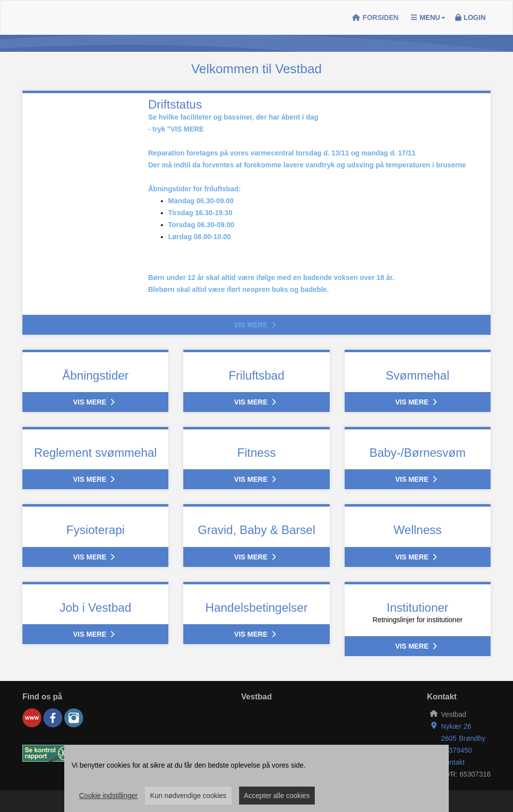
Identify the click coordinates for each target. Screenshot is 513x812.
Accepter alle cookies (277, 796)
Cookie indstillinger (109, 796)
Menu (428, 17)
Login (470, 17)
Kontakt (452, 762)
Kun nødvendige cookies (188, 796)
